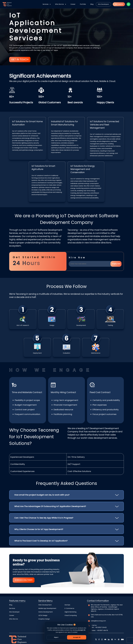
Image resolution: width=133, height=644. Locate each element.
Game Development (46, 612)
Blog (92, 4)
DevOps (67, 605)
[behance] (115, 639)
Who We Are (59, 4)
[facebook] (99, 639)
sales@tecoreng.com (98, 621)
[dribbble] (119, 639)
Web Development (45, 605)
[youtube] (105, 639)
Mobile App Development (47, 608)
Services (46, 4)
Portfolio (83, 4)
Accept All (77, 637)
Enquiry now (116, 264)
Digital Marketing (70, 612)
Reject (56, 637)
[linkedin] (109, 639)
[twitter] (96, 639)
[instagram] (102, 639)
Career (73, 4)
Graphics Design (44, 619)
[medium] (122, 639)
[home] (6, 4)
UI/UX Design (43, 615)
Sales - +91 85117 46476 (100, 630)
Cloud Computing (71, 615)
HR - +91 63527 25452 (99, 627)
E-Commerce (69, 608)
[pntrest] (112, 639)
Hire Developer (14, 612)
